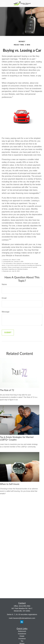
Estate (22, 636)
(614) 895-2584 (25, 606)
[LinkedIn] (22, 622)
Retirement (22, 631)
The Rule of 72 (7, 390)
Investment (22, 634)
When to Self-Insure (10, 484)
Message (6, 312)
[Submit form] (8, 333)
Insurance (22, 639)
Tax (22, 641)
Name (4, 284)
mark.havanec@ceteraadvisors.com (22, 618)
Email (4, 298)
